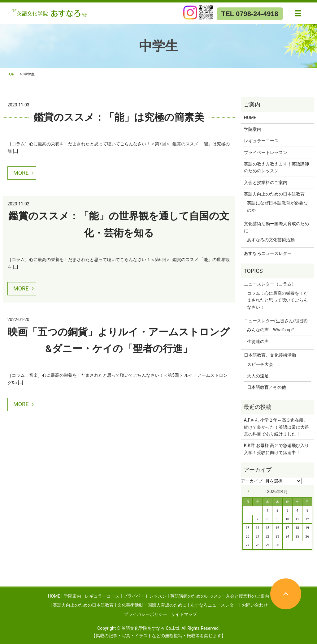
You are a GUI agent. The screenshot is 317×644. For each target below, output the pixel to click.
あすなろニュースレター (268, 253)
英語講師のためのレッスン (196, 596)
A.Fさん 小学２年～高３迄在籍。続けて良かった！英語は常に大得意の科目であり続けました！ (276, 427)
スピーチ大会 (260, 364)
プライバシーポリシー (145, 614)
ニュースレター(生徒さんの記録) (276, 321)
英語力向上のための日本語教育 (274, 194)
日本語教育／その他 (267, 387)
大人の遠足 (258, 376)
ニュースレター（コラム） (270, 284)
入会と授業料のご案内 (266, 182)
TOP (11, 74)
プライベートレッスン (266, 152)
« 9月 (250, 491)
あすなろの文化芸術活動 (271, 240)
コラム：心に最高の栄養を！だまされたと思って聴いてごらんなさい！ (277, 300)
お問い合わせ (255, 605)
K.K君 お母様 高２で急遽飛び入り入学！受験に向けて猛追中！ (276, 449)
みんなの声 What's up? (270, 330)
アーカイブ (252, 481)
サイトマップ (184, 614)
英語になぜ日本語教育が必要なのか (277, 206)
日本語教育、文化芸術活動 (270, 355)
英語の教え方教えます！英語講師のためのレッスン (276, 167)
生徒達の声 (258, 341)
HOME (250, 118)
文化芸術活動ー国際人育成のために (276, 227)
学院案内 (253, 129)
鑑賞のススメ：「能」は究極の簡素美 (119, 117)
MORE (21, 173)
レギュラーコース (261, 141)
